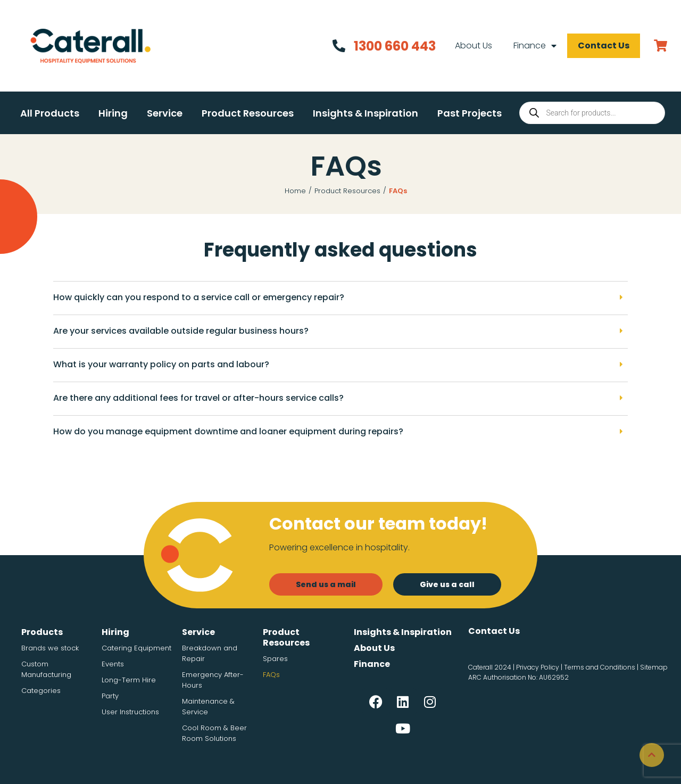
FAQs (271, 675)
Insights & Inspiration (403, 632)
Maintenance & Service (208, 707)
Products (42, 632)
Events (113, 664)
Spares (275, 659)
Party (110, 696)
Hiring (115, 632)
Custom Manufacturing (46, 669)
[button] (50, 113)
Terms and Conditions (600, 667)
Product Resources (347, 191)
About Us (472, 46)
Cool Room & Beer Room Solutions (214, 733)
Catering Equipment (136, 648)
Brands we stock (50, 648)
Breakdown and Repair (210, 653)
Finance (534, 46)
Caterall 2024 (490, 667)
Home (295, 191)
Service (198, 632)
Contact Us (603, 46)
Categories (41, 691)
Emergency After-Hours (213, 680)
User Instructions (130, 712)
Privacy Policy (538, 667)
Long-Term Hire (129, 680)
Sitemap (654, 667)
